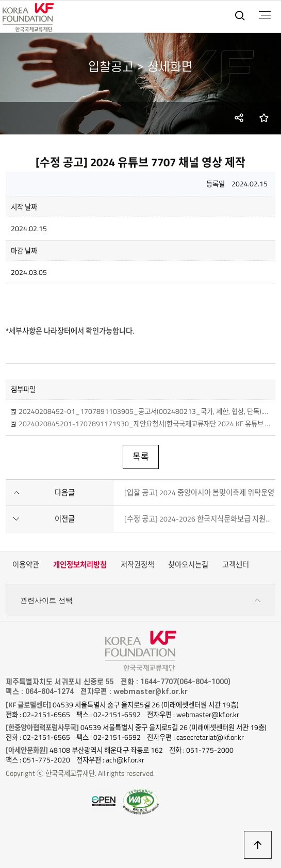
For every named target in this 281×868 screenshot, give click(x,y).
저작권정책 (137, 565)
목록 (141, 457)
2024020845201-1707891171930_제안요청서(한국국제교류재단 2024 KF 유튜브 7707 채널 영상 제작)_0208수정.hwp (144, 424)
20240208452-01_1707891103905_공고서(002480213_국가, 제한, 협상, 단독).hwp (144, 411)
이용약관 (26, 565)
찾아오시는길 (188, 565)
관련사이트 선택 (140, 601)
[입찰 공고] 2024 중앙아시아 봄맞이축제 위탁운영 (199, 493)
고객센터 (236, 565)
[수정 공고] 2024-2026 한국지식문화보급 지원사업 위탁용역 (200, 519)
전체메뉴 (265, 15)
